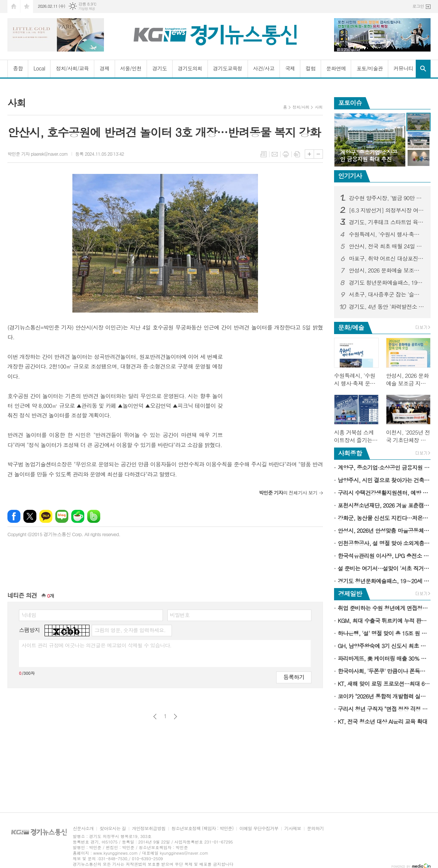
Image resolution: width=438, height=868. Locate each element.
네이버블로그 (62, 516)
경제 (104, 68)
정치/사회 (301, 107)
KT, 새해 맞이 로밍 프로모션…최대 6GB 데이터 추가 (384, 684)
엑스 (30, 516)
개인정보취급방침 (148, 829)
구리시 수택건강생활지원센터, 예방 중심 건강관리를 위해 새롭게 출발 (384, 493)
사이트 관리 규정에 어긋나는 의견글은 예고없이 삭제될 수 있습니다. (97, 645)
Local (39, 68)
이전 (155, 717)
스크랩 (297, 154)
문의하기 (315, 829)
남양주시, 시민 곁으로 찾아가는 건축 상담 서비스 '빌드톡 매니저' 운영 (384, 480)
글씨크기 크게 (309, 154)
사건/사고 (264, 68)
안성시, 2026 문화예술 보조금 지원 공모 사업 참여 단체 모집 (387, 270)
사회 (319, 107)
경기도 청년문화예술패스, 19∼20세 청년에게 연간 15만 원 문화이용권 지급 (387, 283)
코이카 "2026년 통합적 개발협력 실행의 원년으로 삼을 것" (384, 696)
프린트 (286, 154)
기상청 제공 (87, 9)
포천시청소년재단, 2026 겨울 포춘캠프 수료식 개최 (384, 505)
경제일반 (350, 594)
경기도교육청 (228, 68)
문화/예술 (351, 327)
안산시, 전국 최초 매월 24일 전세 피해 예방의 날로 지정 (387, 246)
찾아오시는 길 (113, 829)
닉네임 (29, 615)
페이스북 (14, 516)
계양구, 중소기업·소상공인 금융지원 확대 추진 (384, 467)
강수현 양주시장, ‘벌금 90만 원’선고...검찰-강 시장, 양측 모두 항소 (387, 198)
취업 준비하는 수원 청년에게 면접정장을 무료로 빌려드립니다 (384, 608)
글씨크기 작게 (318, 154)
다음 (175, 717)
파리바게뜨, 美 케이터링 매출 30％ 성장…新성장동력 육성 (384, 658)
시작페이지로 (14, 6)
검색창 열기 (423, 69)
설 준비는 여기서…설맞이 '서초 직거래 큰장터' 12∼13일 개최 (384, 568)
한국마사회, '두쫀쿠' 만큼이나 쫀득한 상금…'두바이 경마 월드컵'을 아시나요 (384, 671)
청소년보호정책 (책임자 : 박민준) (202, 829)
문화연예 (336, 68)
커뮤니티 (403, 68)
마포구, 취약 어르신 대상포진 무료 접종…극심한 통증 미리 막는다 (387, 258)
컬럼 (310, 68)
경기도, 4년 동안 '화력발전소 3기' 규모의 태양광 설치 (387, 307)
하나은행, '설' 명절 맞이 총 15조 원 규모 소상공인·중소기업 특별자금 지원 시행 (384, 633)
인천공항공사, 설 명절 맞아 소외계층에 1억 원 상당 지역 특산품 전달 (384, 543)
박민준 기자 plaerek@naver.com (38, 154)
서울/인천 (131, 68)
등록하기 (294, 677)
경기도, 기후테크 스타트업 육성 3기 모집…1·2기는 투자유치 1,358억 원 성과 (387, 222)
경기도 (159, 68)
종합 (18, 68)
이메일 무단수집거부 (259, 829)
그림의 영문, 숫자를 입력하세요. (130, 630)
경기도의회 (190, 68)
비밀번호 (180, 615)
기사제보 (293, 829)
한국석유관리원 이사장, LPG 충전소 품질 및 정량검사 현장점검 (384, 556)
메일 (275, 154)
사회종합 (350, 453)
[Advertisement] (277, 398)
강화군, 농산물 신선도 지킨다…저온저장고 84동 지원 (384, 518)
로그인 (418, 6)
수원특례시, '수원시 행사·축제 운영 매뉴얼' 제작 (387, 234)
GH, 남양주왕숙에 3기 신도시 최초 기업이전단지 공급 (384, 646)
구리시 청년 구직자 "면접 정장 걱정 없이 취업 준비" (384, 709)
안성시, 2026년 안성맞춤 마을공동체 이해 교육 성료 (384, 530)
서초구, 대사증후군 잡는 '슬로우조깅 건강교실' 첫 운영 (387, 294)
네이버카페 (78, 516)
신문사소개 (83, 829)
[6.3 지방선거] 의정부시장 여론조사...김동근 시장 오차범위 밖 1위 (387, 210)
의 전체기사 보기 (288, 493)
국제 (290, 68)
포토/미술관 (370, 68)
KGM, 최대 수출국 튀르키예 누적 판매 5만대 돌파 (384, 621)
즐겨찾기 (27, 6)
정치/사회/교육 (72, 68)
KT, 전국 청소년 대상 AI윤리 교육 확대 (383, 721)
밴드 (94, 516)
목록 (264, 154)
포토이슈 (350, 103)
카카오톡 (46, 516)
